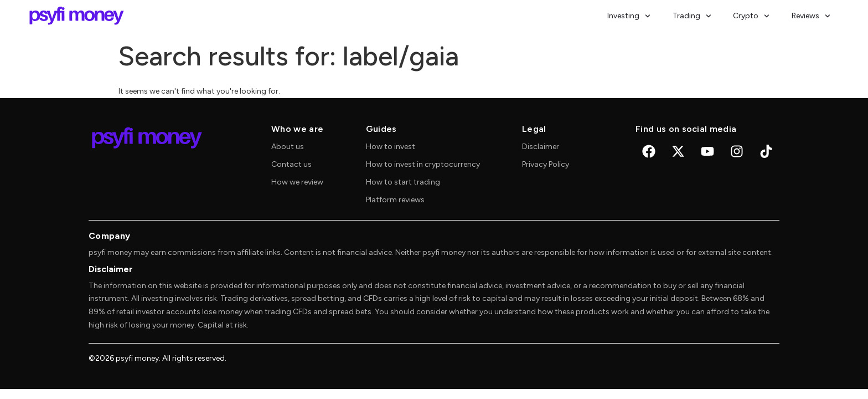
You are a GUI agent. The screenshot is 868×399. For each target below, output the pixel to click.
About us (288, 147)
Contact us (291, 164)
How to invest (391, 147)
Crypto (751, 16)
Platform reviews (395, 200)
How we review (297, 182)
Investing (629, 16)
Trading (692, 16)
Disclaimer (541, 147)
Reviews (811, 16)
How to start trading (403, 182)
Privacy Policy (546, 164)
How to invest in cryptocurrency (423, 164)
